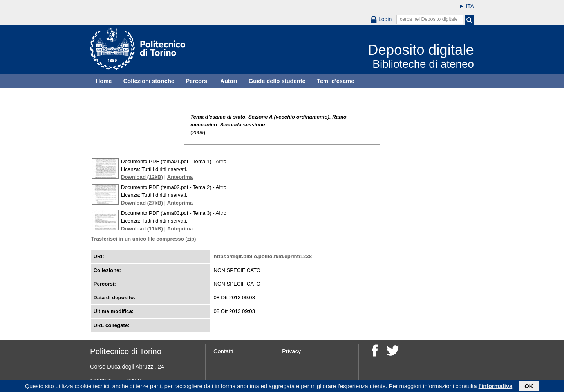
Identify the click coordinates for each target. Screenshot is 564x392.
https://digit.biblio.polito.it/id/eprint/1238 (263, 256)
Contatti (223, 351)
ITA (470, 6)
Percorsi (197, 81)
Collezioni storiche (149, 81)
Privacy (291, 351)
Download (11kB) (142, 229)
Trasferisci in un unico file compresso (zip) (144, 239)
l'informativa (496, 387)
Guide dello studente (277, 81)
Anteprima (180, 177)
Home (104, 81)
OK (529, 387)
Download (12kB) (142, 177)
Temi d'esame (335, 81)
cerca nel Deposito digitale (429, 19)
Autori (229, 81)
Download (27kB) (142, 203)
